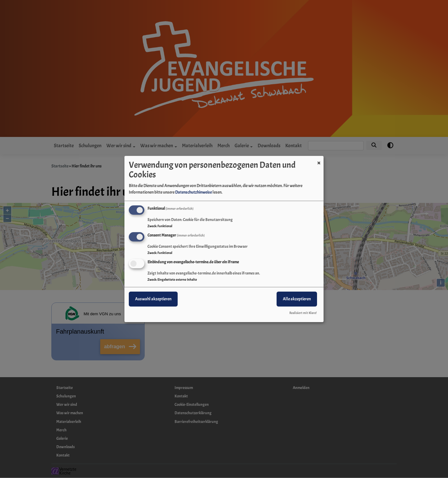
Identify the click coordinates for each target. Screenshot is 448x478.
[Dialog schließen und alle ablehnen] (319, 160)
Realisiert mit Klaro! (303, 313)
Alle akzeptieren (297, 299)
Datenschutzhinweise (194, 192)
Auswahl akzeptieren (153, 299)
